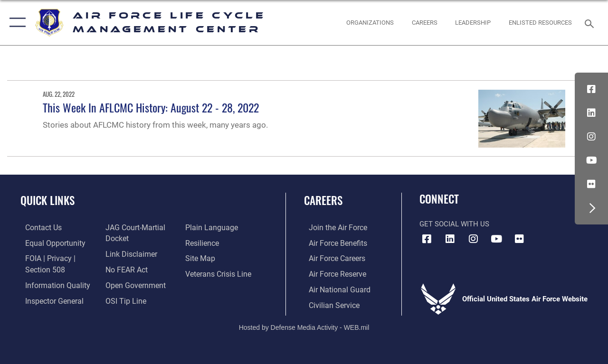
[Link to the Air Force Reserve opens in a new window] (332, 273)
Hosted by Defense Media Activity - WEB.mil (304, 325)
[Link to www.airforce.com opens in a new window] (332, 227)
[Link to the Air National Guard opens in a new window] (333, 288)
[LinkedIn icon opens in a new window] (591, 113)
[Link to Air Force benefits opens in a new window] (332, 243)
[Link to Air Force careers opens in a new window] (332, 258)
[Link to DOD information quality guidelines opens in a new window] (51, 283)
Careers (323, 201)
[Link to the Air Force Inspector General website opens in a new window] (48, 299)
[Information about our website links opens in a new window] (128, 253)
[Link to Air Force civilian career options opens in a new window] (328, 303)
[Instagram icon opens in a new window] (591, 137)
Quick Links (47, 201)
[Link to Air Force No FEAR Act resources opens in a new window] (124, 268)
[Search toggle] (591, 23)
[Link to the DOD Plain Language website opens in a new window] (211, 227)
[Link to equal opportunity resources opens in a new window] (49, 243)
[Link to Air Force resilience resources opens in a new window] (203, 243)
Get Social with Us (454, 224)
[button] (15, 23)
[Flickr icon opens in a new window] (591, 184)
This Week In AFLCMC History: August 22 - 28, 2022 (151, 107)
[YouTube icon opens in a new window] (591, 160)
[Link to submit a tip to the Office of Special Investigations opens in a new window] (123, 299)
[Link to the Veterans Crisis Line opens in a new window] (219, 273)
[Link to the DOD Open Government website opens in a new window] (132, 283)
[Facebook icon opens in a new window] (591, 89)
